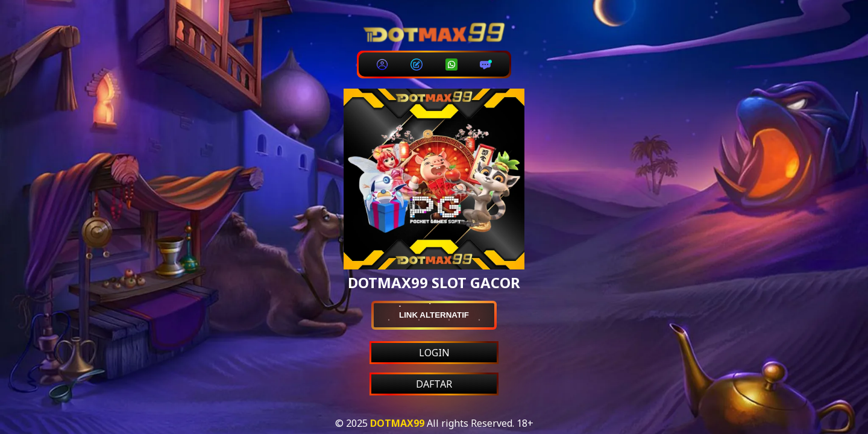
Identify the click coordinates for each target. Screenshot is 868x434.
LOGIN (434, 353)
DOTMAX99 (397, 423)
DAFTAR (434, 384)
